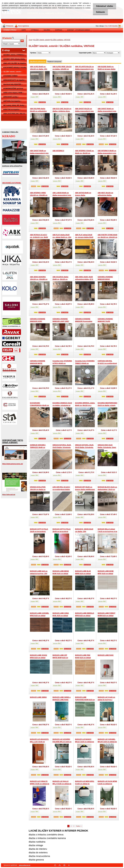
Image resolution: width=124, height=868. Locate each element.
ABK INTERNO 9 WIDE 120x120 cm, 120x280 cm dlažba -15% (39, 195)
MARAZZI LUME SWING (38, 697)
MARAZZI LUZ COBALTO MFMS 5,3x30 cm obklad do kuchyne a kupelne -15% (40, 784)
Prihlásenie (10, 26)
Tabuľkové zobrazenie (37, 61)
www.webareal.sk (25, 865)
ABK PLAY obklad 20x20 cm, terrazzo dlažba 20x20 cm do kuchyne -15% (84, 237)
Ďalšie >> (79, 826)
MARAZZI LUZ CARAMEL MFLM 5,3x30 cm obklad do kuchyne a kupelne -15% (107, 742)
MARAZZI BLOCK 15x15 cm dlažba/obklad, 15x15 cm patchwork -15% (107, 489)
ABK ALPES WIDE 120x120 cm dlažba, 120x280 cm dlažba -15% (62, 69)
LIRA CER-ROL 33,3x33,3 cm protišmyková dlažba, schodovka (61, 489)
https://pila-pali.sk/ (9, 495)
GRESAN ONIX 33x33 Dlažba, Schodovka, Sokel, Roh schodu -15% (107, 447)
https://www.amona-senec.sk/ (13, 464)
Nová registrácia (23, 26)
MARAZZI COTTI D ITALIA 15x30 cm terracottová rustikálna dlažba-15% (39, 531)
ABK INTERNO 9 (58, 151)
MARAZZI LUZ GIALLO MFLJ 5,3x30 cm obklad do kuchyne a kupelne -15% (62, 784)
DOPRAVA (59, 30)
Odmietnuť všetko (104, 6)
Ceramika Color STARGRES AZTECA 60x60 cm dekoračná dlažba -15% (62, 363)
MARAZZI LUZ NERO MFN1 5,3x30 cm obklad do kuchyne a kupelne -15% (85, 784)
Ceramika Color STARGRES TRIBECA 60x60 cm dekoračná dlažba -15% (85, 363)
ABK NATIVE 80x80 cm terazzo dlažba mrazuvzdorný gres (83, 195)
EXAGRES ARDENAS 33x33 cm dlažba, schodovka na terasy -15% (62, 405)
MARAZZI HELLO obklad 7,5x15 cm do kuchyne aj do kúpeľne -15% (107, 531)
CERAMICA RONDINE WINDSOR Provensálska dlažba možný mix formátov (85, 321)
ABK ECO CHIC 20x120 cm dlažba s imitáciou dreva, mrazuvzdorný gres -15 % (62, 111)
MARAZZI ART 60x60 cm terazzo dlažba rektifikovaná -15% (85, 489)
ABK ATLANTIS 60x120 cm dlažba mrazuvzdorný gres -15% (84, 69)
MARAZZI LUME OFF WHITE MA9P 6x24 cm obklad (60, 658)
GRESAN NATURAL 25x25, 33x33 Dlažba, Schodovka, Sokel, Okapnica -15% (62, 447)
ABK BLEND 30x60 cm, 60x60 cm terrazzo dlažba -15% (106, 69)
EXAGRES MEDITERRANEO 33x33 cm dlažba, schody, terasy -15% (107, 405)
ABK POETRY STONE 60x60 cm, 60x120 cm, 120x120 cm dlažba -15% (107, 237)
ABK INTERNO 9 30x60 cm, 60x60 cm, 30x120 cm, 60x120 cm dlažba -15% (85, 153)
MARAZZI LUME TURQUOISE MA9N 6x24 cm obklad (85, 700)
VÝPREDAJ (35, 30)
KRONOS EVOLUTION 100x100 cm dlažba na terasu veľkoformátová (38, 489)
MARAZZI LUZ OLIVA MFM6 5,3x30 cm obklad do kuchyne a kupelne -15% (107, 784)
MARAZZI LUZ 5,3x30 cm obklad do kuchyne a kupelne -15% (106, 700)
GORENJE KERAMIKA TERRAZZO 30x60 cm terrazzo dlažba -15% (38, 447)
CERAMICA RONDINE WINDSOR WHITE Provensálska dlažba (38, 363)
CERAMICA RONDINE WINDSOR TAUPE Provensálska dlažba (105, 321)
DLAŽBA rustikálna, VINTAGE (60, 40)
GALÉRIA (47, 30)
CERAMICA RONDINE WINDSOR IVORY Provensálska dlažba (38, 321)
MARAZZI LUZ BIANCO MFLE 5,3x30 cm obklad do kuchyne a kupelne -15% (84, 742)
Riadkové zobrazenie (54, 62)
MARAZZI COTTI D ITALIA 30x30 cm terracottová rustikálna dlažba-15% (62, 531)
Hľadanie (7, 38)
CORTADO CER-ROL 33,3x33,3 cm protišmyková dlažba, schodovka (107, 363)
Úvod (30, 40)
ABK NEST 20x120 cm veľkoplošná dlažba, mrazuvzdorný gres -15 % (107, 195)
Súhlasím (100, 12)
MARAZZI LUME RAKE (106, 655)
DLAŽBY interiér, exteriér (42, 40)
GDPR (24, 30)
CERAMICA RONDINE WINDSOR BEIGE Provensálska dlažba (105, 279)
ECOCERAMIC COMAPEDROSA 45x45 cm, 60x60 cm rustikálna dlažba (40, 405)
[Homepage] (10, 30)
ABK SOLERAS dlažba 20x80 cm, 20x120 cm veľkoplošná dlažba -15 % (62, 279)
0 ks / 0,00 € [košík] (111, 26)
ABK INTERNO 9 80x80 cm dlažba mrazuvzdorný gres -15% (107, 153)
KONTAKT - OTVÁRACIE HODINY (79, 30)
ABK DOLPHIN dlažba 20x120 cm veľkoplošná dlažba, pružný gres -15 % (39, 111)
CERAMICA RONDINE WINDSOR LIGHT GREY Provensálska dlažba (61, 321)
